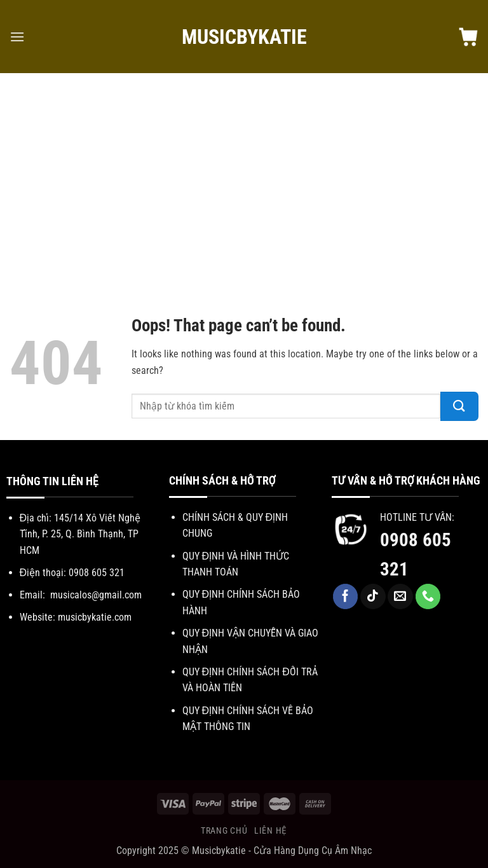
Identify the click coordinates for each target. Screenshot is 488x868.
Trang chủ (224, 830)
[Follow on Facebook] (346, 596)
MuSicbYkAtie (244, 37)
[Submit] (459, 406)
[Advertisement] (244, 181)
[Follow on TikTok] (373, 596)
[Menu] (17, 37)
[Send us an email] (400, 596)
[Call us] (428, 596)
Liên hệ (271, 830)
